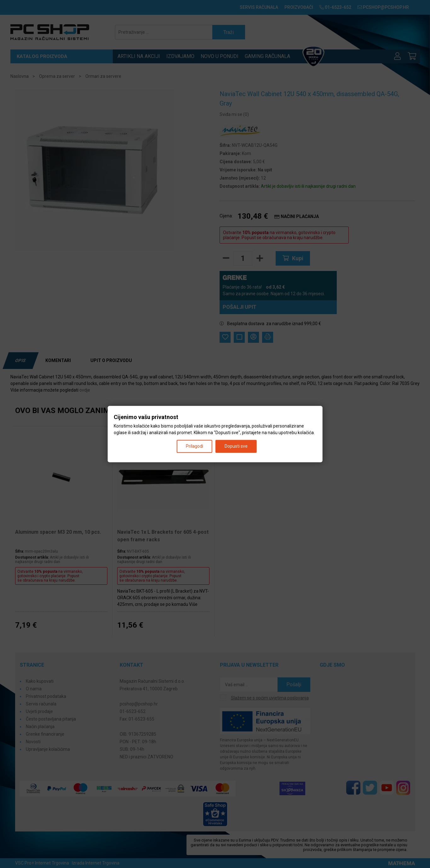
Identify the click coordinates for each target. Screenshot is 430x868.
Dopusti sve (236, 446)
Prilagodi (195, 446)
